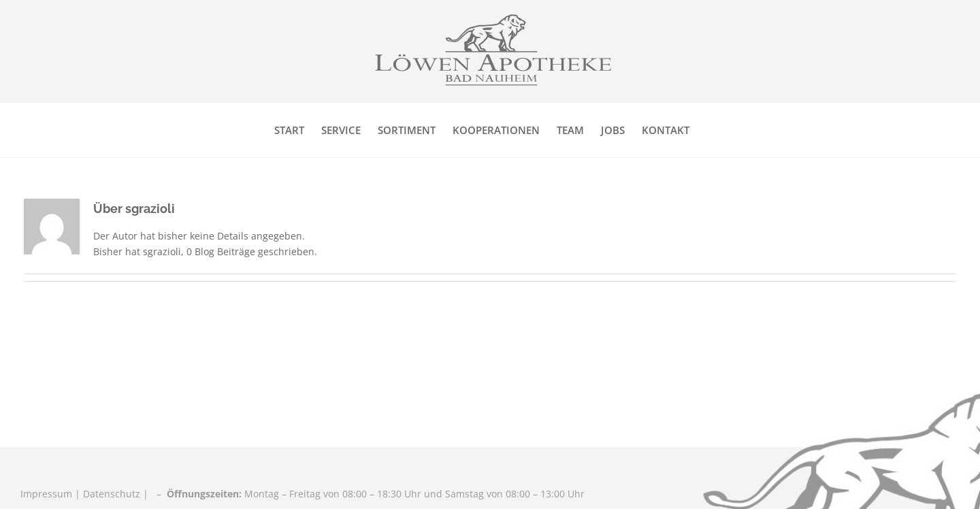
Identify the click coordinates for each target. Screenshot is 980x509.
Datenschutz (112, 494)
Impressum (48, 494)
